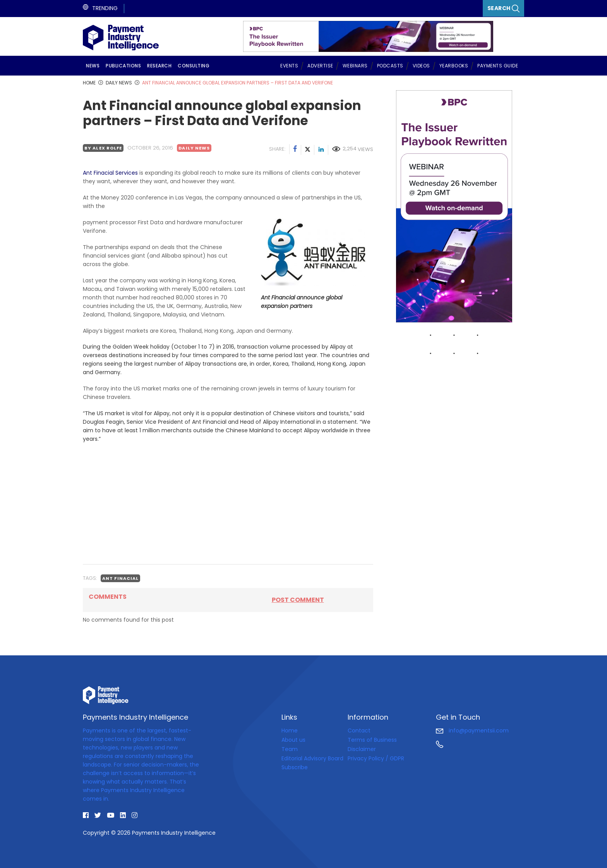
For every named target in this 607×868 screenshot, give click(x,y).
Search (504, 8)
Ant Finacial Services (110, 173)
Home (290, 730)
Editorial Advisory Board (312, 758)
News (93, 66)
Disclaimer (362, 749)
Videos (421, 66)
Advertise (320, 66)
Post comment (298, 600)
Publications (123, 66)
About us (293, 740)
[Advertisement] (228, 504)
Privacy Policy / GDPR (376, 758)
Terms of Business (372, 740)
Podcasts (390, 66)
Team (290, 749)
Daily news (194, 148)
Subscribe (295, 767)
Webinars (355, 66)
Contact (359, 730)
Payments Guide (498, 66)
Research (159, 66)
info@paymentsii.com (472, 730)
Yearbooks (454, 66)
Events (289, 66)
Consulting (194, 66)
